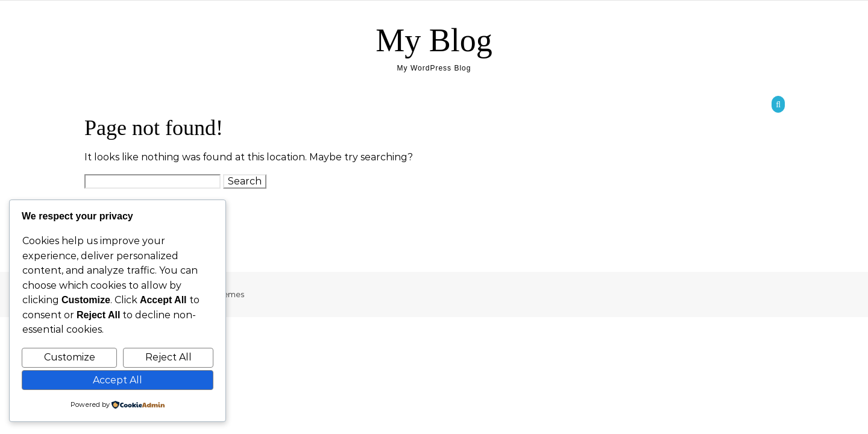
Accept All (118, 380)
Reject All (168, 357)
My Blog (434, 40)
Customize (70, 357)
